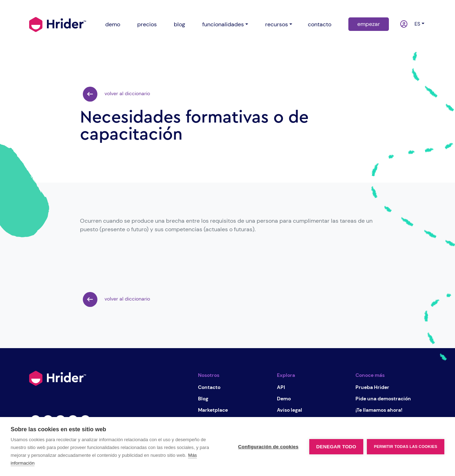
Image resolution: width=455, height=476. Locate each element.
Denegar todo (336, 447)
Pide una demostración (383, 399)
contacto (320, 24)
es (416, 24)
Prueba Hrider (372, 387)
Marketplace (213, 410)
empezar (369, 24)
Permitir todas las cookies (406, 447)
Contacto (209, 387)
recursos (277, 24)
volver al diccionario (116, 94)
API (281, 387)
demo (113, 24)
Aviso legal (290, 410)
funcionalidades (223, 24)
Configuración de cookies (268, 447)
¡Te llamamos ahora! (379, 410)
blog (180, 24)
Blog (203, 399)
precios (147, 24)
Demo (284, 399)
